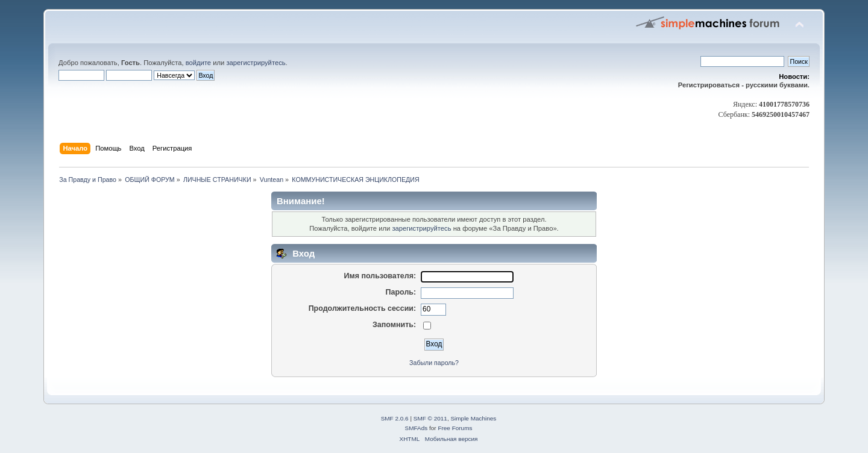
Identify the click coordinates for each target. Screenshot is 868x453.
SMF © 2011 (430, 418)
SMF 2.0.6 (395, 418)
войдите (198, 63)
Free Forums (455, 428)
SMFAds (417, 428)
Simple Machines (473, 418)
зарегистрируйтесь (256, 63)
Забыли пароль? (434, 363)
